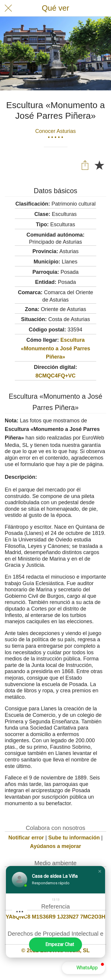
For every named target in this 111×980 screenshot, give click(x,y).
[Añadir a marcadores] (99, 165)
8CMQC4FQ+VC (56, 376)
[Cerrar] (8, 8)
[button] (100, 871)
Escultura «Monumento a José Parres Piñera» (55, 349)
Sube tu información (74, 838)
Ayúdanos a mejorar (55, 846)
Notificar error (26, 838)
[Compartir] (85, 165)
